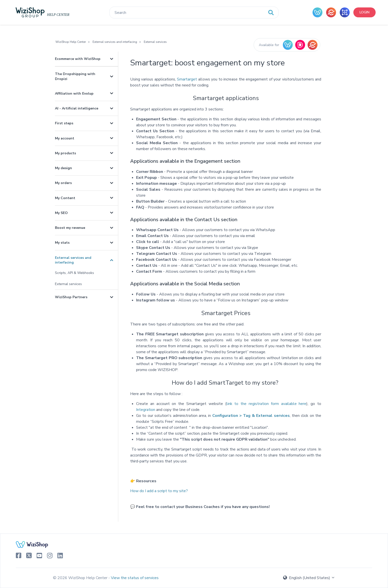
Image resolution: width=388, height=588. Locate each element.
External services (155, 42)
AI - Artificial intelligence (77, 108)
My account (65, 138)
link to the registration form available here (267, 404)
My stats (62, 243)
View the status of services (135, 578)
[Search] (194, 13)
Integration (146, 410)
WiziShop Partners (71, 297)
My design (63, 168)
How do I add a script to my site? (159, 491)
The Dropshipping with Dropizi (75, 76)
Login (364, 12)
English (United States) (309, 578)
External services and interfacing (115, 42)
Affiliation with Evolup (74, 94)
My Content (65, 198)
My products (65, 153)
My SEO (61, 213)
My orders (63, 183)
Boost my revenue (70, 228)
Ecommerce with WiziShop (78, 59)
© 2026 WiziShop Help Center (81, 578)
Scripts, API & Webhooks (74, 273)
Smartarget (187, 79)
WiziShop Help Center (71, 42)
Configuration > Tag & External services (250, 416)
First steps (64, 123)
